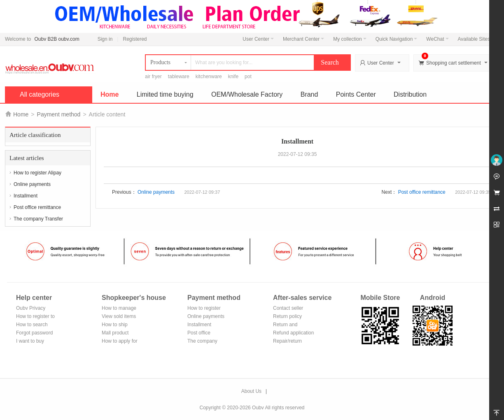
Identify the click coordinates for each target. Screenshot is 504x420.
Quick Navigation (397, 39)
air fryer (153, 77)
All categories (40, 94)
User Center (258, 39)
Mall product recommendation (120, 333)
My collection (350, 39)
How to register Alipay (37, 173)
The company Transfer (38, 219)
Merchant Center (303, 39)
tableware (179, 77)
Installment (26, 196)
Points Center (356, 94)
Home (110, 94)
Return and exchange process (293, 325)
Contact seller (288, 308)
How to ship (115, 325)
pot (248, 77)
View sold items (119, 316)
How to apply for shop (120, 342)
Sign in (105, 39)
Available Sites (476, 39)
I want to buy (30, 341)
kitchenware (209, 77)
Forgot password (34, 333)
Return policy (287, 316)
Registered (135, 39)
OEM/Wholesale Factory (247, 94)
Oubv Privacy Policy (31, 309)
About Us (251, 391)
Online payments (32, 184)
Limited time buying (165, 94)
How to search (32, 325)
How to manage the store (119, 309)
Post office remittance (37, 207)
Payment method (59, 114)
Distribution (410, 94)
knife (233, 77)
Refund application (293, 333)
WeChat (437, 39)
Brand (309, 94)
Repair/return (287, 341)
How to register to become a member (35, 317)
